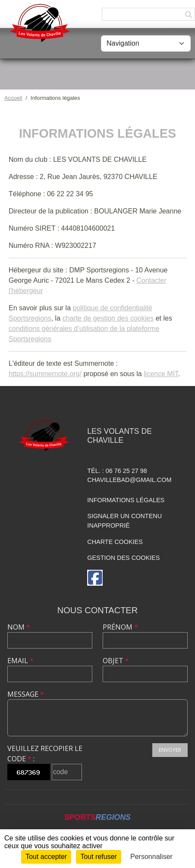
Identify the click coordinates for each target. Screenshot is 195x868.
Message (26, 694)
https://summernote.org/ (45, 374)
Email (20, 661)
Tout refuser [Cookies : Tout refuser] (98, 857)
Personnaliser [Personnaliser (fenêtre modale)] (151, 857)
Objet (116, 661)
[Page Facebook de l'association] (95, 578)
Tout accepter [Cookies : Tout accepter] (46, 857)
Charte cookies (115, 542)
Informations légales (126, 500)
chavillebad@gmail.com (129, 480)
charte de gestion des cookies (108, 318)
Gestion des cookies (123, 558)
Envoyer (170, 750)
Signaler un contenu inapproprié (124, 521)
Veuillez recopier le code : (45, 754)
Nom (19, 627)
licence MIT (161, 374)
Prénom (120, 627)
